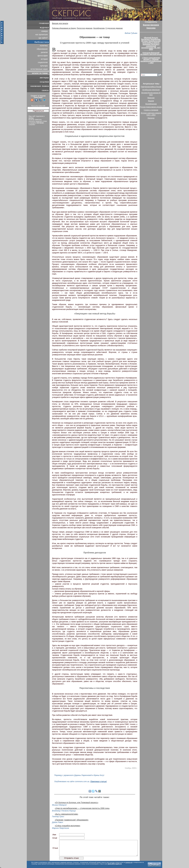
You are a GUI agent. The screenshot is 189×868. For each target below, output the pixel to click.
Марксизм (151, 98)
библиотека (42, 42)
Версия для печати (60, 23)
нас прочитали (41, 35)
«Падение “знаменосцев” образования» (72, 820)
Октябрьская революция (151, 90)
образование (42, 49)
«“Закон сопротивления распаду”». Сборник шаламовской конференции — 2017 (151, 60)
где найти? (43, 38)
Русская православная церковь (151, 107)
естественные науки (39, 69)
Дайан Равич (58, 822)
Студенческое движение (114, 28)
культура (44, 66)
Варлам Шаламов (151, 25)
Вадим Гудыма (131, 33)
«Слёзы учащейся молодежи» (68, 826)
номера (44, 31)
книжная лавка (40, 86)
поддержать (2, 32)
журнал (44, 27)
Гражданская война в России (151, 87)
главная (44, 23)
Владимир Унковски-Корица (64, 811)
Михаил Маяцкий (59, 805)
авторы (44, 78)
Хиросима (151, 28)
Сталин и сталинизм (151, 110)
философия (43, 56)
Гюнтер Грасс (58, 817)
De (161, 1)
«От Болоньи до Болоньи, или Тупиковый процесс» (77, 803)
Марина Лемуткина (60, 828)
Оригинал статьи (99, 782)
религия (44, 52)
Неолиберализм (99, 28)
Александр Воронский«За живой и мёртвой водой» (151, 54)
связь (45, 90)
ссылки (44, 82)
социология (43, 62)
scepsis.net (129, 862)
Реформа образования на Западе (64, 28)
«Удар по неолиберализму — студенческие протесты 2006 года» (82, 808)
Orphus (31, 118)
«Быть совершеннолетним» (66, 814)
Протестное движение (85, 28)
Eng (157, 1)
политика (44, 46)
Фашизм (151, 101)
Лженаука (151, 118)
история (44, 59)
